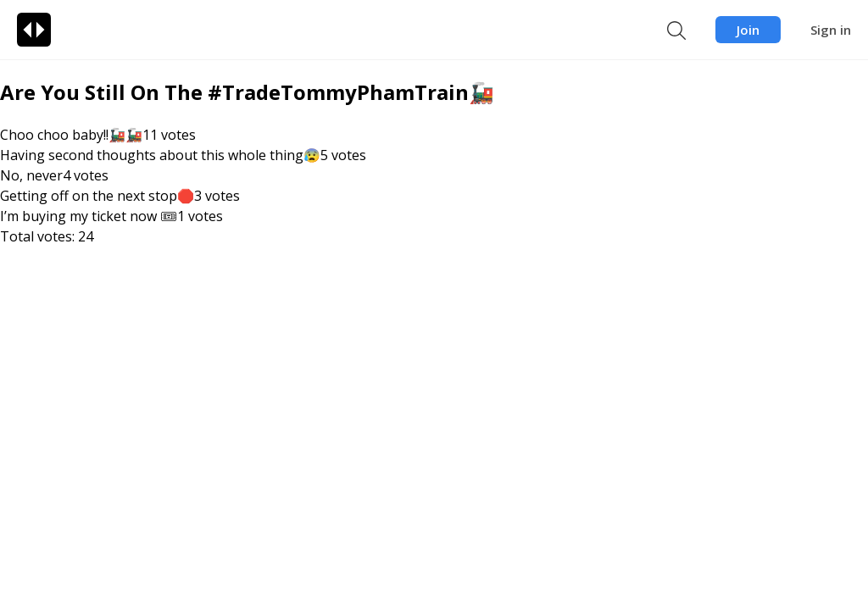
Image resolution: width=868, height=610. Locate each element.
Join (748, 30)
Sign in (831, 30)
